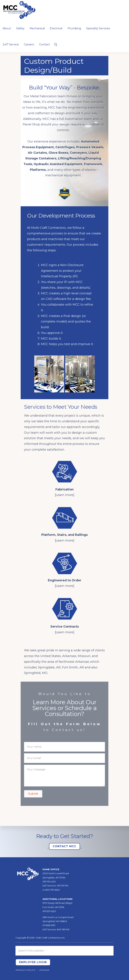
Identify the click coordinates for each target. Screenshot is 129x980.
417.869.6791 (49, 925)
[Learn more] (65, 495)
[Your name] (64, 747)
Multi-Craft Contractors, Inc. (51, 938)
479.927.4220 (49, 911)
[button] (56, 44)
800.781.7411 (63, 929)
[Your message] (64, 776)
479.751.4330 (49, 882)
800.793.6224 (53, 890)
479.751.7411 (62, 886)
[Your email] (64, 758)
